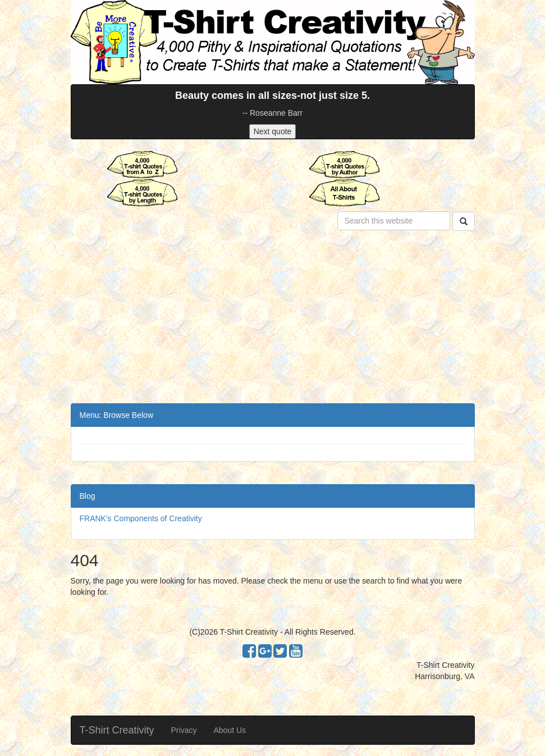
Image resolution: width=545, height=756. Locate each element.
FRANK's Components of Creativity (141, 518)
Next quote (273, 131)
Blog (88, 496)
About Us (230, 730)
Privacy (184, 730)
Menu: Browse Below (117, 415)
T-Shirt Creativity (117, 730)
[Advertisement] (273, 319)
